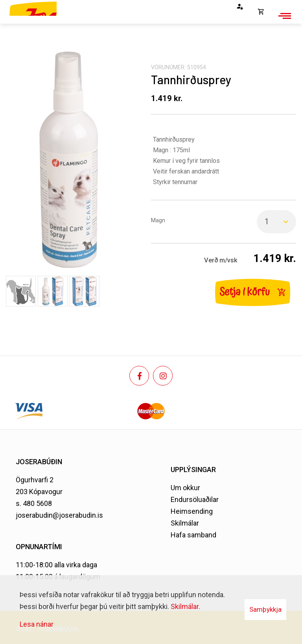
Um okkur (185, 488)
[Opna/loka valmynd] (284, 16)
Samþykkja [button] (265, 609)
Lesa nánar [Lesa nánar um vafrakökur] (37, 624)
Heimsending (192, 511)
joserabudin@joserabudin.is (59, 515)
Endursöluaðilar (195, 499)
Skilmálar (185, 523)
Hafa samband (193, 535)
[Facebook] (139, 376)
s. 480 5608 (34, 503)
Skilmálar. (185, 606)
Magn (158, 221)
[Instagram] (163, 376)
